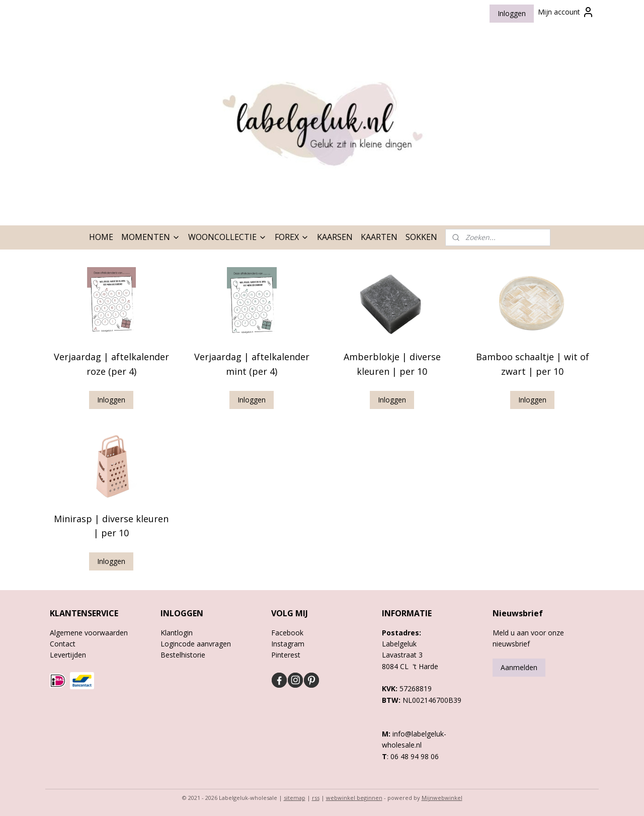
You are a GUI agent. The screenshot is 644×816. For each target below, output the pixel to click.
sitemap (295, 798)
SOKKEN (421, 237)
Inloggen (512, 13)
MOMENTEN (151, 237)
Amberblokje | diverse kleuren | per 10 (392, 364)
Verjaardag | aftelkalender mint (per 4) (252, 364)
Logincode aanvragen (196, 644)
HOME (101, 237)
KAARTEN (379, 237)
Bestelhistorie (183, 655)
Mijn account (566, 12)
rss (316, 798)
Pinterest (286, 655)
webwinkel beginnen (354, 798)
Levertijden (68, 655)
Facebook (287, 633)
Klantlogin (177, 633)
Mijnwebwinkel (442, 798)
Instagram (288, 644)
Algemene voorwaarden (89, 633)
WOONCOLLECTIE (227, 237)
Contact (63, 644)
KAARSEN (335, 237)
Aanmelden (519, 667)
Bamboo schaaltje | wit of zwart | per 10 (533, 364)
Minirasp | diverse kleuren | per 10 (111, 526)
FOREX (292, 237)
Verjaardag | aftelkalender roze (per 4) (111, 364)
